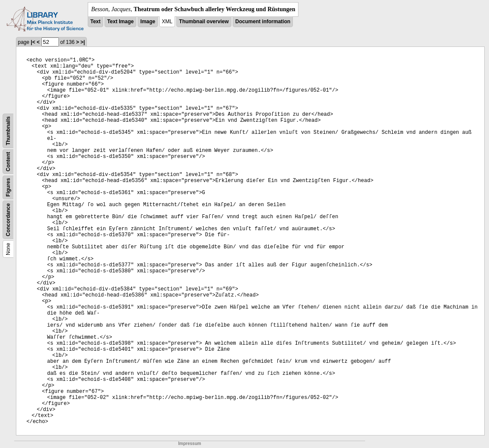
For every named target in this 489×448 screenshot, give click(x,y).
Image (148, 22)
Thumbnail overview (204, 22)
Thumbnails (8, 131)
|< (33, 42)
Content (8, 162)
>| (83, 42)
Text (95, 22)
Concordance (8, 220)
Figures (8, 187)
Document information (263, 22)
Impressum (189, 443)
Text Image (120, 22)
